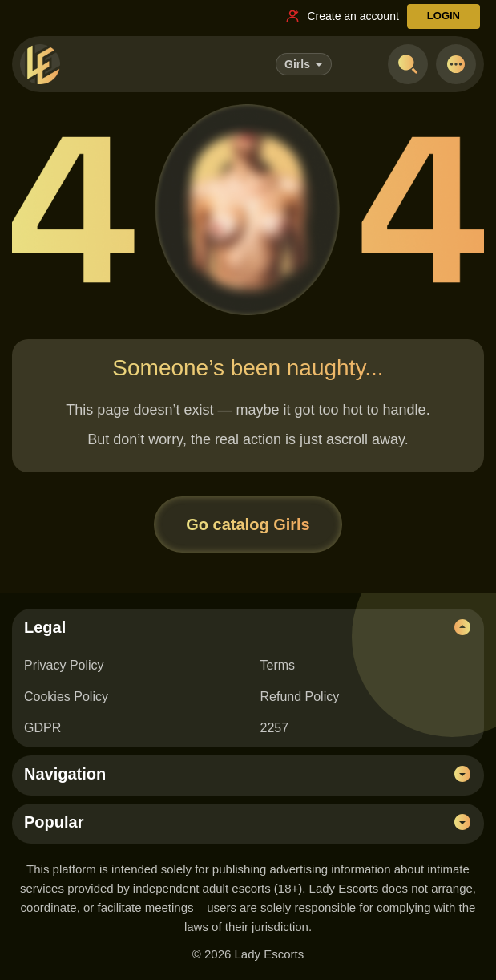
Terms (278, 665)
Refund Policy (300, 697)
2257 (275, 728)
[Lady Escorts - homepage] (40, 64)
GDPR (42, 728)
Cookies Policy (66, 697)
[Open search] (408, 64)
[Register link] (341, 16)
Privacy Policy (64, 665)
